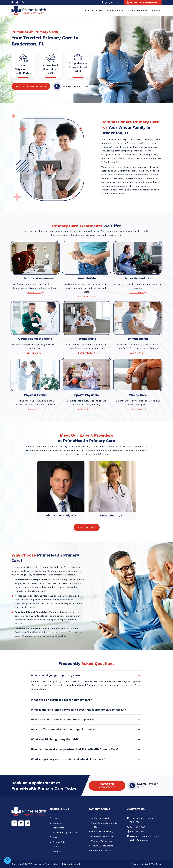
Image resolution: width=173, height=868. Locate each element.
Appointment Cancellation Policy (103, 825)
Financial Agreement (100, 841)
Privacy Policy (58, 842)
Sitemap (56, 851)
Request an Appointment (31, 86)
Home (54, 818)
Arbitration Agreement (101, 836)
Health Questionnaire (101, 846)
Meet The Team (87, 527)
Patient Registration (100, 818)
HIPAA (54, 847)
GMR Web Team (153, 864)
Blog (53, 837)
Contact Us (156, 10)
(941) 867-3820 (138, 827)
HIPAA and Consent (100, 850)
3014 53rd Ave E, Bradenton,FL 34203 (144, 820)
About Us (89, 10)
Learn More (35, 293)
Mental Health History (101, 832)
